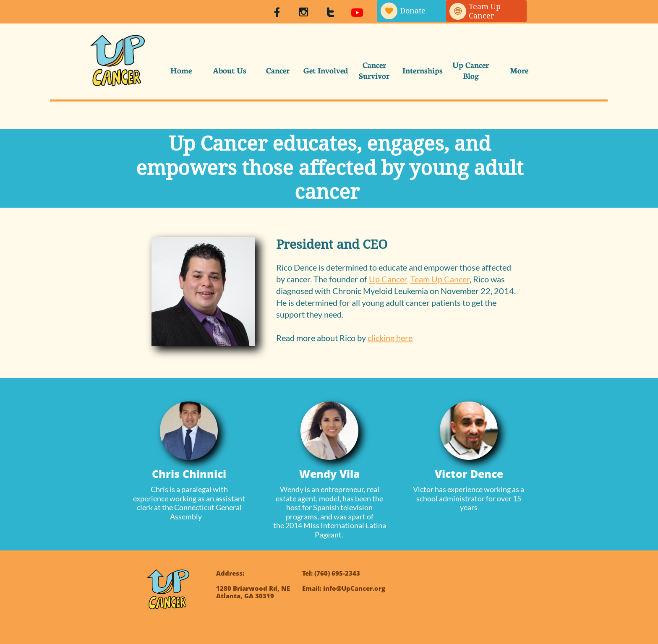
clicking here (390, 338)
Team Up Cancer (440, 279)
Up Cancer (388, 279)
